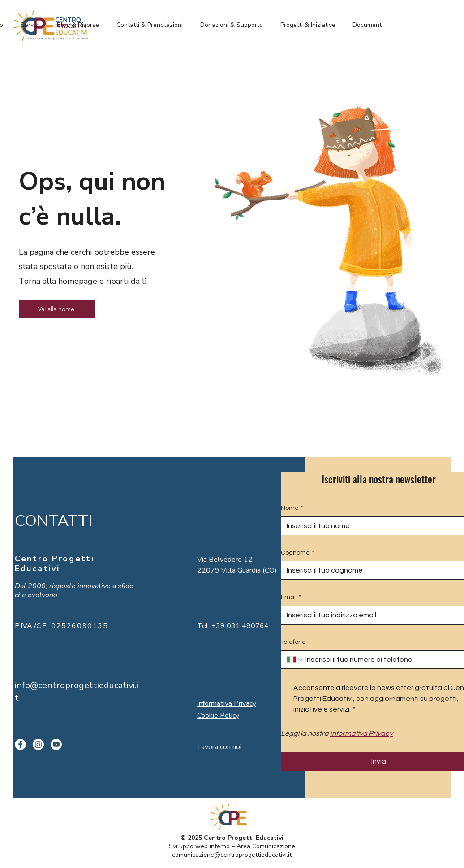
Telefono (293, 642)
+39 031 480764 (240, 626)
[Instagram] (38, 744)
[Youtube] (56, 744)
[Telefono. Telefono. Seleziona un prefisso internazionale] (295, 660)
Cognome (297, 553)
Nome (292, 508)
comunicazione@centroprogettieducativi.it (232, 855)
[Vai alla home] (57, 309)
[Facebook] (20, 744)
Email (291, 598)
